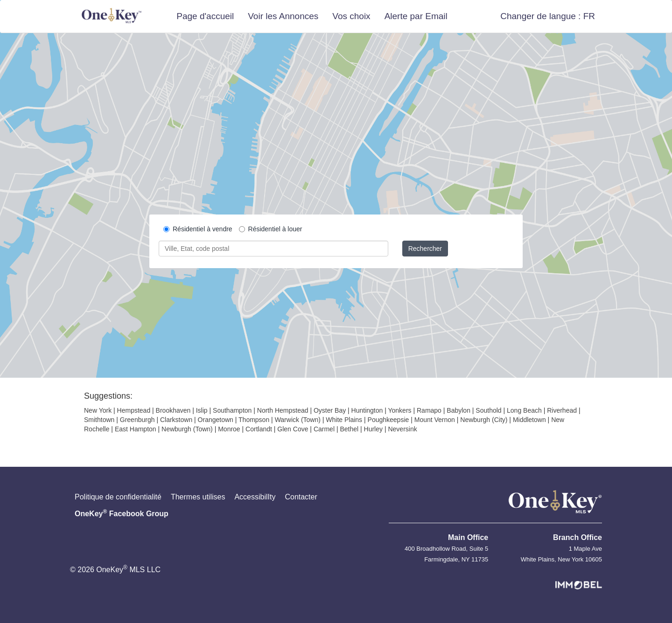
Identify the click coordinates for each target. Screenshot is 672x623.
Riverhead (562, 410)
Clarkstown (176, 420)
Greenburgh (137, 420)
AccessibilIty (255, 497)
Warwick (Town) (298, 420)
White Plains (344, 420)
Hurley (373, 429)
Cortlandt (259, 429)
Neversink (402, 429)
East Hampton (136, 429)
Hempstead (134, 410)
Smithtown (99, 420)
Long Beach (524, 410)
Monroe (229, 429)
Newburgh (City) (484, 420)
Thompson (254, 420)
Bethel (349, 429)
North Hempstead (283, 410)
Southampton (232, 410)
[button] (548, 16)
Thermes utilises (198, 497)
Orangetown (216, 420)
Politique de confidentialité (118, 497)
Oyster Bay (330, 410)
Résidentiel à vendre (198, 229)
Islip (202, 410)
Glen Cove (293, 429)
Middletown (529, 420)
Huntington (367, 410)
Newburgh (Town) (187, 429)
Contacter (301, 497)
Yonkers (399, 410)
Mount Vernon (435, 420)
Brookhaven (173, 410)
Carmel (324, 429)
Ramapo (429, 410)
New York (98, 410)
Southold (488, 410)
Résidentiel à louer (271, 229)
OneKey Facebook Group (122, 513)
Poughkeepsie (388, 420)
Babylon (458, 410)
